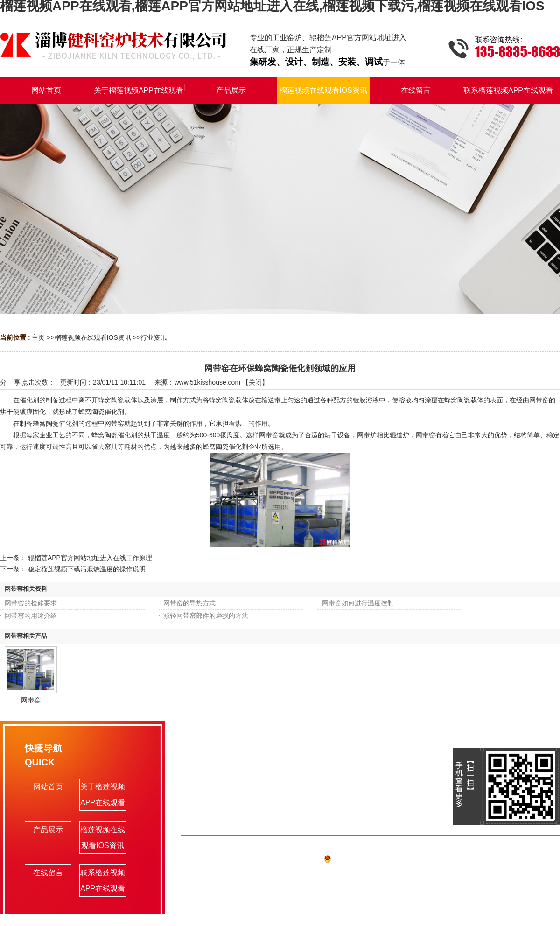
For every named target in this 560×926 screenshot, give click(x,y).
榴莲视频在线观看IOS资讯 (93, 337)
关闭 (255, 382)
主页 (38, 337)
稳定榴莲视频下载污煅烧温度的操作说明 (87, 569)
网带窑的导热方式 (189, 603)
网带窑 (31, 700)
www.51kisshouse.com (207, 382)
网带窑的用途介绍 (31, 616)
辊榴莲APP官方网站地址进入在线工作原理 (90, 558)
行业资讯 (154, 337)
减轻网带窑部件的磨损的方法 (206, 616)
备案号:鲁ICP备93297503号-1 (371, 860)
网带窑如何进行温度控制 (358, 603)
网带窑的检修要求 (31, 603)
